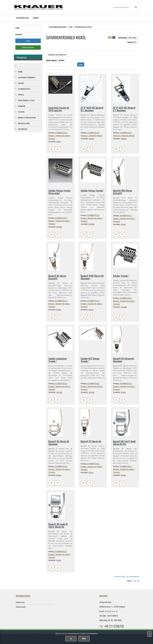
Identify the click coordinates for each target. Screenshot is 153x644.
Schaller (59, 227)
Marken (36, 18)
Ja (71, 639)
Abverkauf (23, 129)
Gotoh (59, 142)
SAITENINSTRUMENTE (27, 78)
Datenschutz (21, 607)
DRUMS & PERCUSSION (27, 118)
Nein (84, 639)
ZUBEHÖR (22, 106)
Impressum (20, 602)
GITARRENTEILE (24, 89)
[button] (51, 149)
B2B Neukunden (28, 47)
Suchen (81, 64)
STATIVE (21, 112)
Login (17, 28)
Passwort (18, 34)
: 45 (132, 42)
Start (71, 27)
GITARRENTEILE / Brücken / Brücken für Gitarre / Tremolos (60, 136)
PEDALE (21, 95)
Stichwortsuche (22, 18)
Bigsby (123, 224)
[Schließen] (149, 634)
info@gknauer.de (111, 611)
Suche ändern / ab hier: (55, 60)
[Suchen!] (136, 7)
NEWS (20, 72)
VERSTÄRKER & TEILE (26, 100)
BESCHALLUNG (24, 123)
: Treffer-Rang (128, 38)
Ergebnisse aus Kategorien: (58, 55)
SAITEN (21, 83)
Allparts (91, 139)
